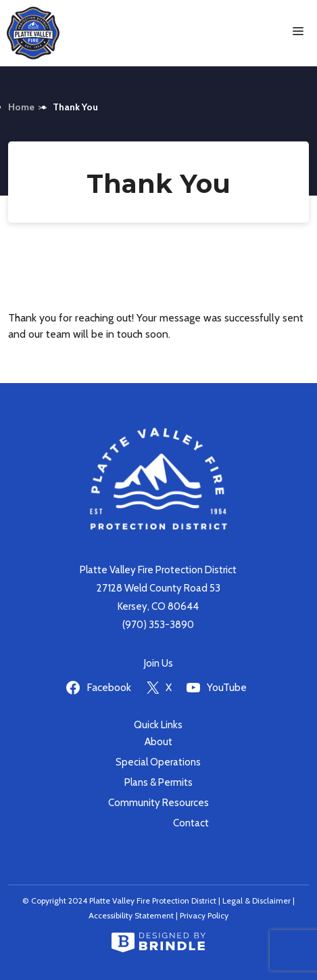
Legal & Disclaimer (257, 900)
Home (21, 107)
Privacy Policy (204, 915)
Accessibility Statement (131, 915)
